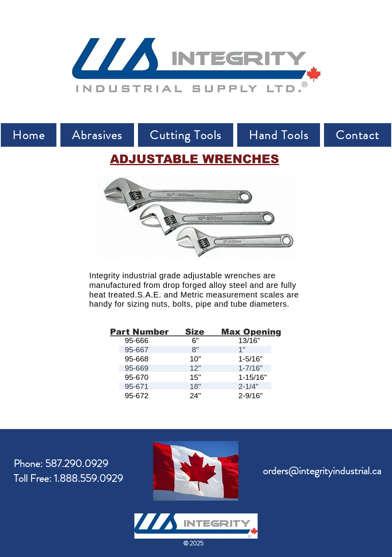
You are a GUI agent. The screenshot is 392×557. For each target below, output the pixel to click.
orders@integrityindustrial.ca (322, 471)
